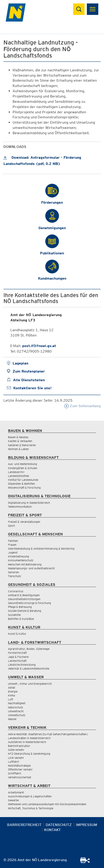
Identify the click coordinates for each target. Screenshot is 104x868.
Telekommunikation (20, 507)
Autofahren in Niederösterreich (27, 742)
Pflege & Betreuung (20, 607)
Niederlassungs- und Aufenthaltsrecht (31, 568)
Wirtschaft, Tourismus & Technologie (31, 808)
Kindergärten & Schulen (23, 468)
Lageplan (20, 363)
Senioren (13, 572)
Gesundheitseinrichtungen (24, 599)
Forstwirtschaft (17, 653)
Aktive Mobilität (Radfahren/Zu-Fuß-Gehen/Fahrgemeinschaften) (48, 734)
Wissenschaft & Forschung (24, 488)
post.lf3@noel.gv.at (39, 346)
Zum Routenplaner (29, 371)
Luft (11, 699)
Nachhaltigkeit (17, 703)
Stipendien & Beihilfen (21, 484)
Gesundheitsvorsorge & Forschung (29, 603)
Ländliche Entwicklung (22, 665)
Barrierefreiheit (24, 825)
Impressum (87, 825)
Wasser (12, 719)
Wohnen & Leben (18, 449)
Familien (13, 541)
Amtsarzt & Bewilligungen (24, 595)
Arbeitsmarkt (16, 792)
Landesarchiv (16, 472)
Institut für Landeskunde (23, 480)
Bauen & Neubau (18, 437)
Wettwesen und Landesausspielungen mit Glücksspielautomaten (47, 804)
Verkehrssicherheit (20, 777)
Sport (11, 526)
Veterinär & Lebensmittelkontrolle (29, 669)
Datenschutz (59, 825)
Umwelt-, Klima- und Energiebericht (30, 684)
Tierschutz (15, 576)
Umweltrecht (16, 711)
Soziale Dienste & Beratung (25, 611)
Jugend (13, 552)
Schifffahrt (15, 773)
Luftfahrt (13, 762)
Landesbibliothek (19, 476)
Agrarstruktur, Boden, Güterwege (29, 649)
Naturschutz (16, 707)
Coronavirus (16, 591)
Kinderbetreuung (19, 556)
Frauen (12, 545)
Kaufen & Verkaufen (20, 441)
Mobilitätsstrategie (19, 766)
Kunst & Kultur (17, 634)
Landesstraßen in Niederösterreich (29, 738)
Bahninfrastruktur (19, 746)
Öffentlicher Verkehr (20, 769)
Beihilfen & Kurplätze (21, 619)
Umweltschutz (17, 715)
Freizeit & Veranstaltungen (24, 522)
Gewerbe (13, 800)
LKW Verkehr (16, 758)
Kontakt (52, 830)
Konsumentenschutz (21, 560)
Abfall (12, 688)
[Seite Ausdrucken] (83, 862)
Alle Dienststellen (29, 380)
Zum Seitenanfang (82, 406)
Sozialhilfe (14, 615)
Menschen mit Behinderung (25, 564)
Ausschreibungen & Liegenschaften (30, 796)
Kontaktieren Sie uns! (32, 388)
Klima (11, 695)
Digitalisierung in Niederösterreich (29, 503)
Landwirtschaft (17, 661)
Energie (13, 691)
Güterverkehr (16, 750)
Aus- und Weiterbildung (23, 464)
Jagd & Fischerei (18, 657)
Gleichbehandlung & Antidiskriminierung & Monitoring (41, 549)
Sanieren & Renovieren (22, 445)
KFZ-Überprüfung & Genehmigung (29, 754)
